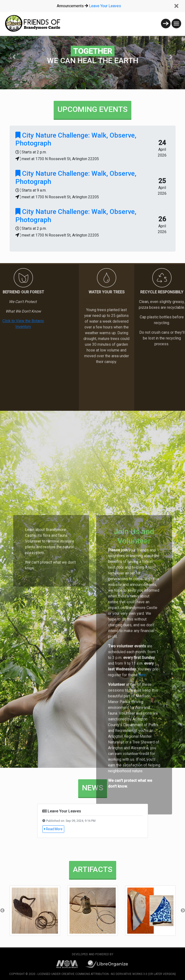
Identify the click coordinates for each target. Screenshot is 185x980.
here (142, 862)
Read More (53, 829)
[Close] (176, 6)
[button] (14, 57)
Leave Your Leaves (105, 6)
